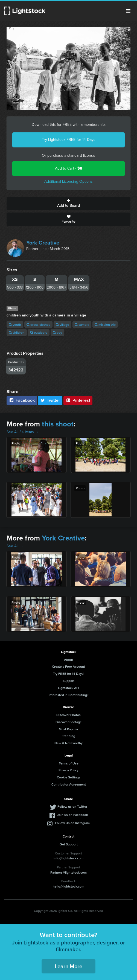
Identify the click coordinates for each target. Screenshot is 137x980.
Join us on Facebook (72, 815)
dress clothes (38, 325)
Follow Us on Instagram (72, 823)
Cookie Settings (69, 777)
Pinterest (78, 400)
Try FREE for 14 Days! (69, 674)
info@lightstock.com (68, 858)
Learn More (68, 966)
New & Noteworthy (68, 743)
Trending (69, 736)
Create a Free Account (68, 666)
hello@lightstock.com (68, 886)
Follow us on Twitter (72, 806)
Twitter (50, 400)
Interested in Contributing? (69, 695)
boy (57, 332)
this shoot (58, 424)
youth (15, 325)
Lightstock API (68, 688)
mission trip (105, 325)
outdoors (39, 332)
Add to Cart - (69, 168)
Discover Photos (68, 715)
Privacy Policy (68, 770)
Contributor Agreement (69, 784)
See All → (15, 546)
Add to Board (68, 203)
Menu (128, 11)
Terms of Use (69, 763)
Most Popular (68, 729)
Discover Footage (69, 722)
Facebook (22, 400)
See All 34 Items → (23, 432)
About (68, 660)
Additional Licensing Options (68, 181)
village (62, 325)
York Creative (43, 243)
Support (68, 681)
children (17, 332)
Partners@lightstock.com (68, 872)
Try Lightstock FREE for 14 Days (69, 140)
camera (82, 325)
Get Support (69, 844)
